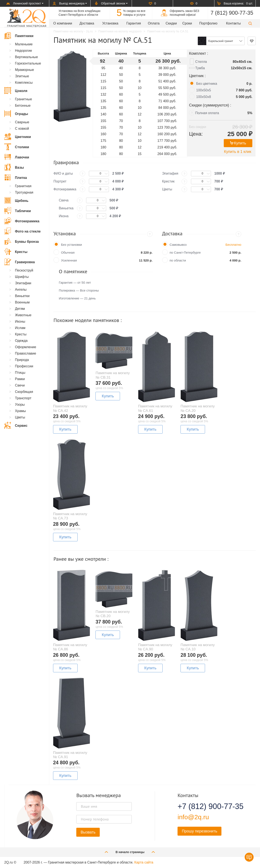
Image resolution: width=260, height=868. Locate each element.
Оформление (25, 347)
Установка (110, 23)
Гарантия (134, 23)
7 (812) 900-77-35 (232, 13)
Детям (20, 309)
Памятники (19, 36)
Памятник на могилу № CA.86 (70, 647)
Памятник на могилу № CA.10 (198, 647)
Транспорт (23, 398)
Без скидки (198, 127)
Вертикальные (26, 57)
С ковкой (22, 129)
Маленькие (24, 44)
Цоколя (16, 91)
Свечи (20, 385)
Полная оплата (207, 113)
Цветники (18, 137)
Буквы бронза (22, 241)
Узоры (20, 405)
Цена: (196, 134)
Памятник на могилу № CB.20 (113, 614)
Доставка (87, 23)
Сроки (187, 23)
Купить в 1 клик (238, 152)
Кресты (16, 251)
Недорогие (23, 51)
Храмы (20, 411)
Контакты (233, 23)
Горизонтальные (28, 63)
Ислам (20, 328)
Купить (238, 143)
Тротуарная (24, 192)
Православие (25, 353)
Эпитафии (23, 283)
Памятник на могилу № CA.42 (70, 408)
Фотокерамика (22, 221)
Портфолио (208, 23)
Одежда (21, 341)
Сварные (22, 122)
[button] (250, 23)
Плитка (16, 177)
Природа (22, 360)
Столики (17, 147)
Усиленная (69, 260)
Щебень (16, 200)
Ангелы (21, 290)
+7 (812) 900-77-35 (205, 806)
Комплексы (24, 83)
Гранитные (23, 99)
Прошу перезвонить (199, 831)
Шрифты (22, 277)
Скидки (171, 23)
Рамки (20, 379)
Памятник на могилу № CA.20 (198, 408)
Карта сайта (144, 862)
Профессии (24, 366)
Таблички (18, 211)
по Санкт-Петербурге (185, 252)
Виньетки (22, 296)
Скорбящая (24, 392)
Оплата (154, 23)
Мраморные (24, 70)
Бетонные (23, 106)
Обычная (68, 252)
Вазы (14, 167)
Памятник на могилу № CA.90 (155, 647)
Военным (22, 302)
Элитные (22, 76)
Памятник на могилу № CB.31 (113, 375)
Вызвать (88, 832)
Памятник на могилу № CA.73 (70, 516)
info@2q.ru (193, 817)
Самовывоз (178, 245)
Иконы (20, 321)
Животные (23, 315)
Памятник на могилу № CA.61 (155, 408)
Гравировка (19, 262)
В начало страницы (130, 852)
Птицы (20, 373)
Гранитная (23, 186)
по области (178, 260)
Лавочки (17, 157)
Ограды (16, 114)
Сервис (16, 425)
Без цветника (207, 84)
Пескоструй (24, 270)
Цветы (20, 417)
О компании (63, 23)
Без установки (71, 245)
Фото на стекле (22, 231)
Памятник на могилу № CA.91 (70, 755)
